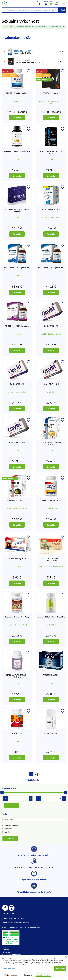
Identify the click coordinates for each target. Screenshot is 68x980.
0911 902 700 (8, 913)
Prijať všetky (60, 969)
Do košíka (17, 118)
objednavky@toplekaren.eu (13, 918)
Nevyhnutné (12, 975)
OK (11, 805)
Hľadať (62, 10)
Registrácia (7, 952)
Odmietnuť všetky (10, 969)
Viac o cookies (50, 964)
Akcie (8, 832)
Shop (12, 27)
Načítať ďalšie (33, 780)
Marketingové (27, 975)
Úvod (6, 27)
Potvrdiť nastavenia (43, 975)
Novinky (9, 829)
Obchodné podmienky (12, 954)
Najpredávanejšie (12, 825)
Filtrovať (10, 838)
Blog (4, 946)
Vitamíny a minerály (22, 27)
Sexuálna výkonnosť (55, 27)
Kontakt (6, 949)
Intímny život (39, 27)
